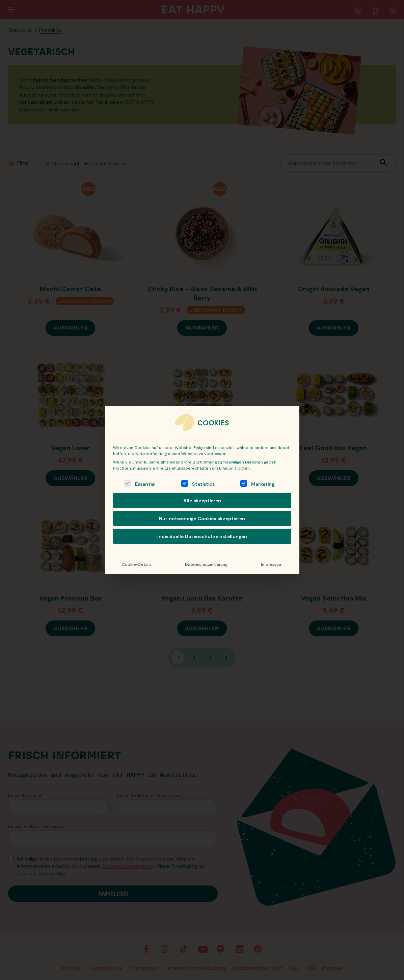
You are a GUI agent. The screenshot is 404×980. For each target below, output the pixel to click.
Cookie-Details (136, 564)
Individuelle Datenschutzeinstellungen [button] (202, 536)
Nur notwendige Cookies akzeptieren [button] (202, 518)
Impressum (272, 564)
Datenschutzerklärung (206, 564)
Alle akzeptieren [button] (202, 500)
